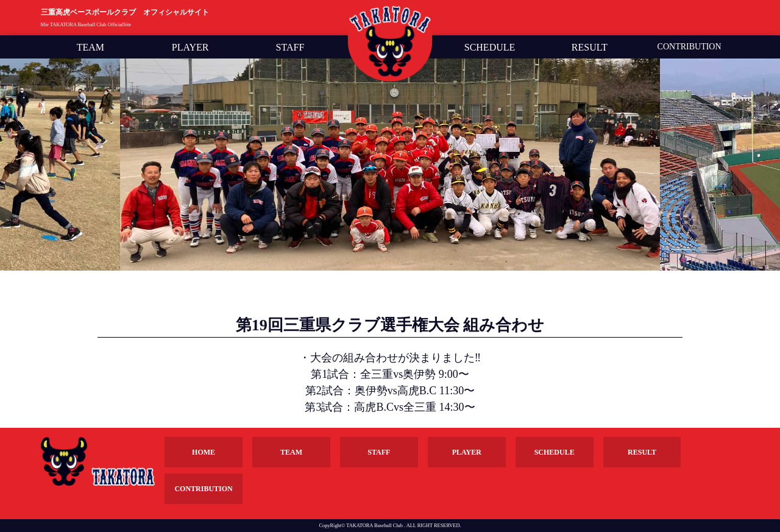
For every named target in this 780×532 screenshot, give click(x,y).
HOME (204, 452)
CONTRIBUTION (690, 47)
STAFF (290, 48)
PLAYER (190, 48)
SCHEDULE (490, 48)
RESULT (590, 48)
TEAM (90, 48)
